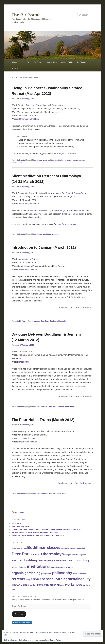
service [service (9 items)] (36, 579)
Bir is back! (17, 523)
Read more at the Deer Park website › (76, 308)
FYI (24, 68)
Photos (15, 68)
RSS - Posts (18, 513)
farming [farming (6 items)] (43, 560)
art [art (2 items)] (22, 548)
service (82, 160)
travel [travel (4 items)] (40, 585)
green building (49, 160)
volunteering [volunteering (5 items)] (52, 585)
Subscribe (19, 614)
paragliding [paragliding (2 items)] (46, 573)
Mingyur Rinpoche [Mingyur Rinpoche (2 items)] (57, 567)
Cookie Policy (55, 640)
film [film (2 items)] (50, 561)
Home (15, 62)
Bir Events (38, 62)
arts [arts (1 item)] (25, 548)
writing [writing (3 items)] (87, 585)
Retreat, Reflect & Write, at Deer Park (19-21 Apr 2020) (35, 532)
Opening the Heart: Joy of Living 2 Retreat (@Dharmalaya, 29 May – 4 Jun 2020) (46, 529)
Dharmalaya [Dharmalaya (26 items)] (52, 554)
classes (37, 321)
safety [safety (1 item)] (28, 580)
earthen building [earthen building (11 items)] (24, 560)
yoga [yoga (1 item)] (13, 589)
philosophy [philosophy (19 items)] (62, 573)
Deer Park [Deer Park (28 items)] (21, 554)
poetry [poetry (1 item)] (80, 574)
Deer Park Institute (28, 269)
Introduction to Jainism (29, 259)
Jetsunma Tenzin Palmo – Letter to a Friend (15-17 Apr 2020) (38, 535)
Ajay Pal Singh (64, 193)
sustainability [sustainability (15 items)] (79, 579)
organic (68, 160)
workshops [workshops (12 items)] (74, 585)
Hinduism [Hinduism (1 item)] (15, 567)
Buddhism (36, 406)
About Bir (25, 62)
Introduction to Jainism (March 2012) (44, 247)
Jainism (53, 321)
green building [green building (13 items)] (77, 560)
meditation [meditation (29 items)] (37, 566)
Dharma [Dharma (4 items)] (36, 555)
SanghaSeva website (67, 154)
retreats (75, 160)
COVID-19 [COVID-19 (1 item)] (73, 548)
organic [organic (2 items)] (69, 567)
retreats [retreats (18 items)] (18, 579)
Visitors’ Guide (67, 62)
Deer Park (45, 321)
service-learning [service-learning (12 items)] (55, 579)
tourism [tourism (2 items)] (33, 585)
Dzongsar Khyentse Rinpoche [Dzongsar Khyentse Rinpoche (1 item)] (75, 555)
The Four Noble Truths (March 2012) (43, 420)
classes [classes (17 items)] (54, 547)
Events (22, 160)
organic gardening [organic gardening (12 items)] (26, 573)
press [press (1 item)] (85, 574)
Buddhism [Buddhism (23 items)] (37, 547)
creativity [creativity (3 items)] (82, 548)
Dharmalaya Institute (29, 119)
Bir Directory (82, 62)
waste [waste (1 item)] (62, 585)
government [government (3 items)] (58, 561)
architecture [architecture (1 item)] (16, 548)
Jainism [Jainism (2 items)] (23, 567)
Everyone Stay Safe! (20, 526)
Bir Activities (52, 62)
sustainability (17, 163)
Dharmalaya (41, 105)
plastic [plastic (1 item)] (75, 574)
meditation (60, 160)
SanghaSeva (58, 105)
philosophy (62, 321)
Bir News (23, 321)
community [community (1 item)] (65, 548)
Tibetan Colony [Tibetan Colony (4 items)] (20, 585)
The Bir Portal (26, 15)
